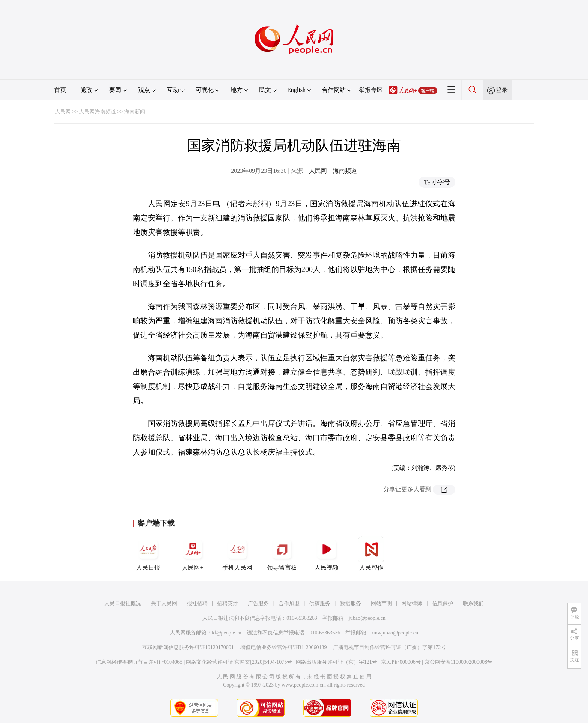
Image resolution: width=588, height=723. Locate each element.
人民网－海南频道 (333, 171)
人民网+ (193, 553)
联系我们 (473, 604)
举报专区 (371, 90)
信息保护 (442, 604)
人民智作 (371, 553)
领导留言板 (282, 553)
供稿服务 (320, 604)
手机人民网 (237, 553)
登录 (502, 90)
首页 (60, 90)
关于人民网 (164, 604)
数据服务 (351, 604)
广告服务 (258, 604)
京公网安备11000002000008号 (458, 662)
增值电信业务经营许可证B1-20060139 (284, 647)
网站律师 (412, 604)
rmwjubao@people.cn (395, 633)
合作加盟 (289, 604)
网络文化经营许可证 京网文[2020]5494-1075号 (239, 662)
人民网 (63, 112)
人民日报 (148, 553)
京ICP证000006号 (401, 662)
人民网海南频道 (97, 112)
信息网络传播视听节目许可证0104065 (139, 662)
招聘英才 (228, 604)
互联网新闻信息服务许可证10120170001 (188, 647)
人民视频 (327, 553)
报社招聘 (197, 604)
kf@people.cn (227, 633)
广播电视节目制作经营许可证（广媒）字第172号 (389, 647)
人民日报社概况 (123, 604)
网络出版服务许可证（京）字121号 (337, 662)
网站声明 (381, 604)
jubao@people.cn (367, 618)
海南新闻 (135, 112)
